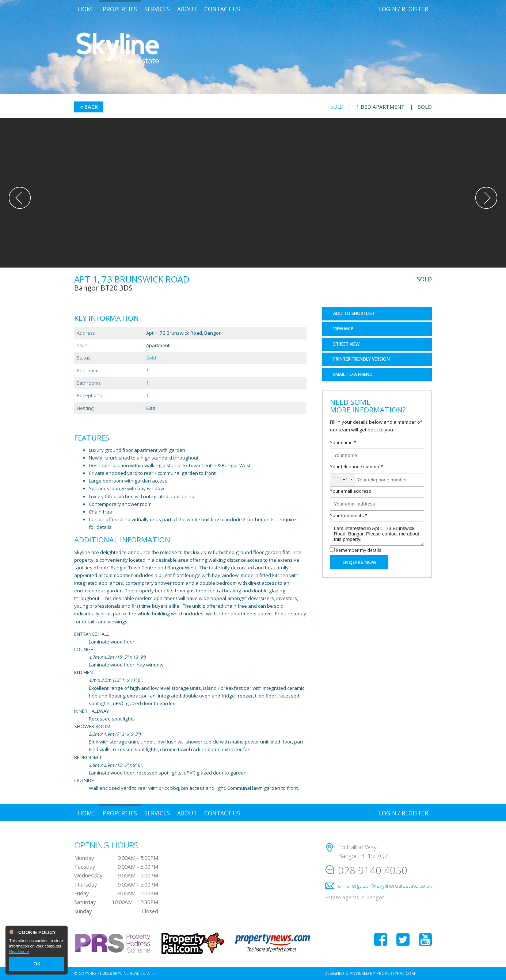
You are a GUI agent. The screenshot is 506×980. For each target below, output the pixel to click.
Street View (346, 344)
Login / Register (404, 9)
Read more (19, 953)
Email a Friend (353, 374)
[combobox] (343, 480)
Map (343, 329)
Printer (362, 359)
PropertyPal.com (396, 973)
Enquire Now (359, 562)
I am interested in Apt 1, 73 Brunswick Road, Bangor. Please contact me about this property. (377, 534)
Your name (343, 442)
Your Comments (349, 515)
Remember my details (359, 550)
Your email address (351, 491)
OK (37, 964)
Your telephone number (357, 466)
